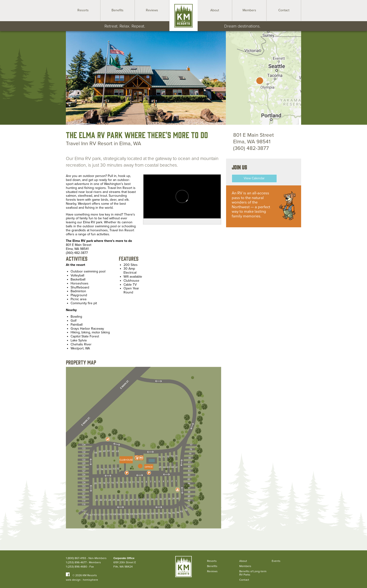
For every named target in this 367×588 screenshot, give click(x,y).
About (243, 561)
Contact (244, 580)
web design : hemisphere (82, 580)
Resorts (212, 561)
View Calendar (254, 178)
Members (245, 566)
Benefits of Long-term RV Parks (253, 573)
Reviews (212, 571)
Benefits (212, 566)
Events (276, 561)
